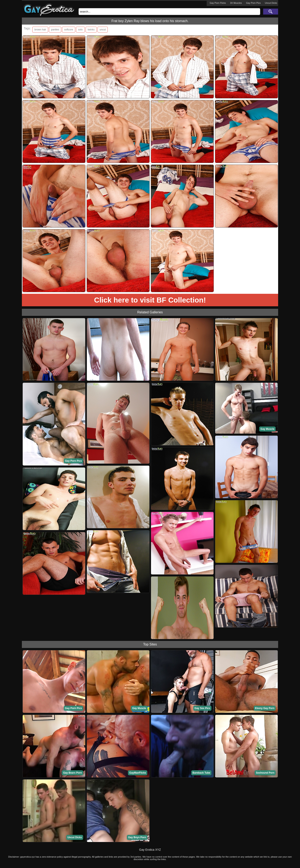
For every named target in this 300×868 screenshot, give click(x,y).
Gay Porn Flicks (218, 3)
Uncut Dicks (271, 3)
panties (55, 30)
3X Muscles (236, 3)
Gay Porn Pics (253, 3)
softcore (69, 30)
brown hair (40, 30)
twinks (91, 30)
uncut (103, 30)
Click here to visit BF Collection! (150, 300)
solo (80, 30)
